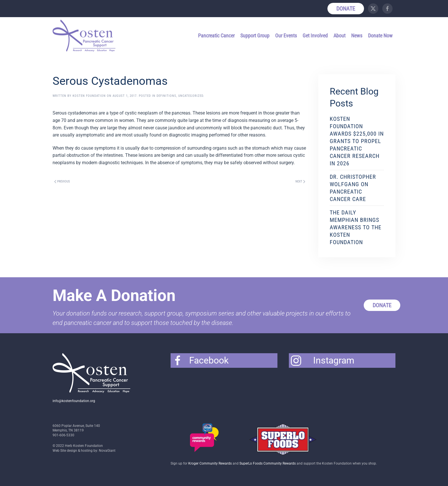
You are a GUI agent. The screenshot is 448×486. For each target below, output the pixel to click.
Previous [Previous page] (62, 181)
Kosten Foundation (89, 96)
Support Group (255, 36)
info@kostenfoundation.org (74, 401)
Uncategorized (191, 96)
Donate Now (380, 36)
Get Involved (315, 36)
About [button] (339, 36)
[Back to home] (85, 36)
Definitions (166, 96)
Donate (346, 9)
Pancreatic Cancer (216, 36)
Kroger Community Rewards (210, 463)
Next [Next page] (300, 181)
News (357, 36)
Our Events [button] (286, 36)
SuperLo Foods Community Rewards (268, 463)
